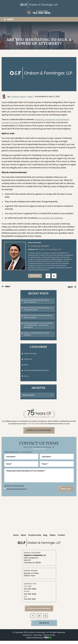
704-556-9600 (41, 13)
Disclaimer (8, 489)
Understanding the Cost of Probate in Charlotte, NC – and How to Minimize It (39, 326)
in (54, 276)
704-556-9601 (30, 602)
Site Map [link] (38, 638)
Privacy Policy (18, 489)
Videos (52, 538)
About (23, 538)
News (30, 97)
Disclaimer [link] (27, 638)
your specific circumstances (51, 218)
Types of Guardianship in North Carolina (37, 335)
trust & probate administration (37, 373)
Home (16, 538)
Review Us (39, 626)
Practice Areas (35, 538)
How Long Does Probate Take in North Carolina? (37, 301)
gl (39, 619)
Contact (61, 538)
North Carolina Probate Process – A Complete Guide (38, 309)
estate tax (28, 361)
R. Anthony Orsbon (18, 97)
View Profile (35, 276)
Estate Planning (31, 355)
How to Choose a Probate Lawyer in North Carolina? (38, 317)
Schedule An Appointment (39, 433)
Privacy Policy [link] (49, 638)
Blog (45, 538)
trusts (26, 378)
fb (48, 276)
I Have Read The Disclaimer (17, 492)
